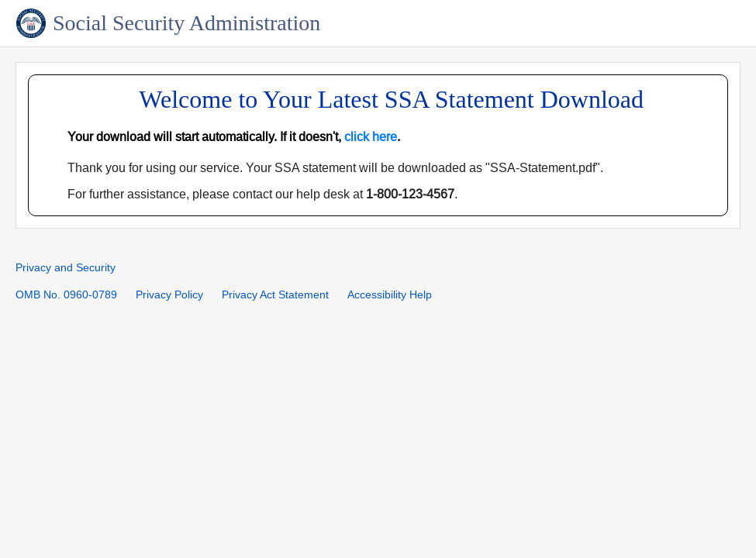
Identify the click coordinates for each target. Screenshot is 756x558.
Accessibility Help (390, 295)
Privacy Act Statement (275, 295)
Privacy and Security (66, 268)
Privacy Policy (169, 295)
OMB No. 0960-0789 (66, 295)
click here (371, 137)
